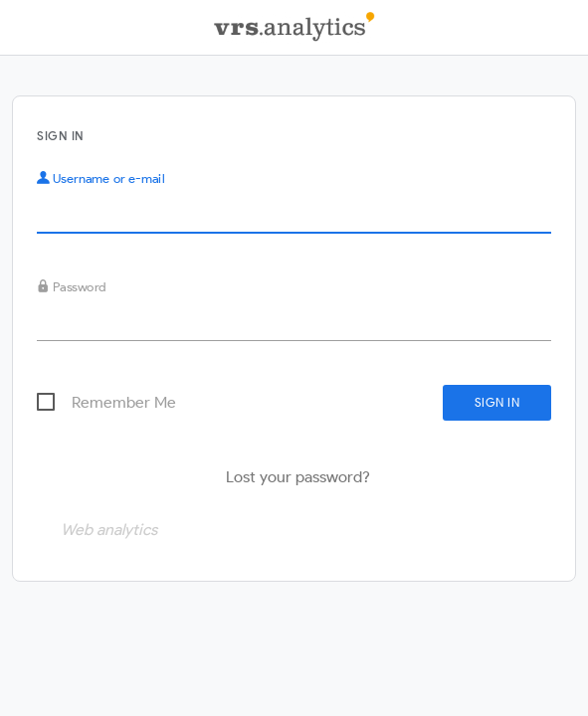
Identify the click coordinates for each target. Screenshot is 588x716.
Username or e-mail (100, 179)
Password (72, 287)
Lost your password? (298, 477)
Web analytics (109, 530)
